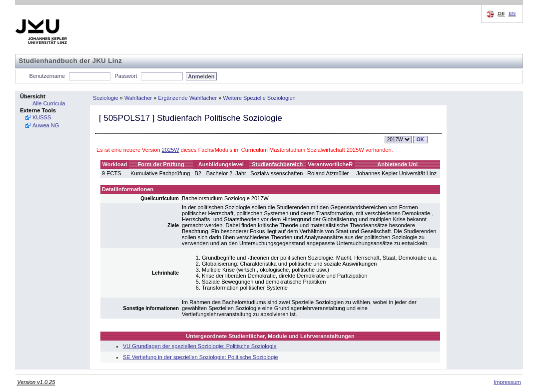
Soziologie (106, 98)
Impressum (507, 382)
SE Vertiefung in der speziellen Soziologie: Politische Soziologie (201, 357)
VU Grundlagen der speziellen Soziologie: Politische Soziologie (200, 346)
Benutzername (47, 76)
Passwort (126, 76)
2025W (171, 150)
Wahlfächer (138, 98)
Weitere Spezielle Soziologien (259, 98)
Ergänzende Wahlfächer (188, 98)
